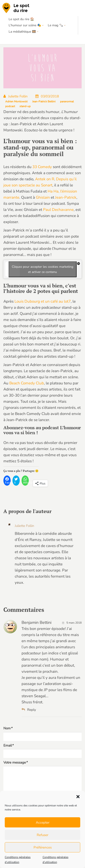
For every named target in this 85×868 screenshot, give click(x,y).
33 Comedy (42, 167)
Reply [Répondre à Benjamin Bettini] (29, 710)
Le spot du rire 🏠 (21, 19)
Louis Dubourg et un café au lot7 (43, 301)
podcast (10, 106)
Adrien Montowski (16, 101)
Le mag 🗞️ (55, 25)
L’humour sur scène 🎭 (25, 25)
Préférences (43, 847)
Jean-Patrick (66, 197)
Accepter (43, 822)
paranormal (67, 101)
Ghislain (43, 197)
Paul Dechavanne (58, 210)
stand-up (25, 106)
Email (8, 745)
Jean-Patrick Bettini (44, 101)
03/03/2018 (47, 96)
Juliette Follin (16, 96)
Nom (8, 728)
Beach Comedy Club (27, 383)
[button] (78, 797)
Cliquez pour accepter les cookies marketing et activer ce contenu (42, 269)
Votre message (15, 762)
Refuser (42, 835)
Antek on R (45, 179)
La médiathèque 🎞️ (22, 32)
